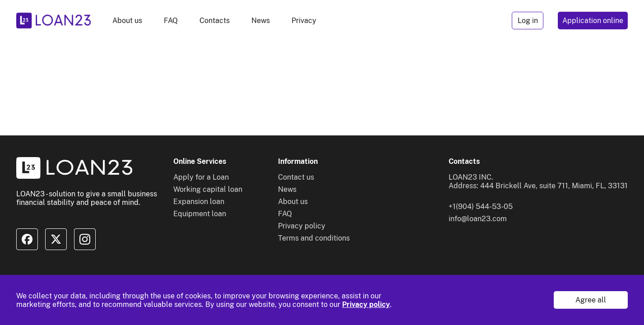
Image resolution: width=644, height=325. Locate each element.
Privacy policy (366, 304)
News (261, 21)
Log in (528, 21)
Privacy (304, 21)
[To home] (53, 21)
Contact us (296, 177)
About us (127, 21)
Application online (593, 21)
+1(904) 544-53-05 (481, 207)
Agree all (591, 300)
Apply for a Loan (201, 177)
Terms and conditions (314, 238)
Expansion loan (199, 202)
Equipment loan (200, 214)
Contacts (215, 21)
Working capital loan (208, 189)
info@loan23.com (478, 219)
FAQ (171, 21)
